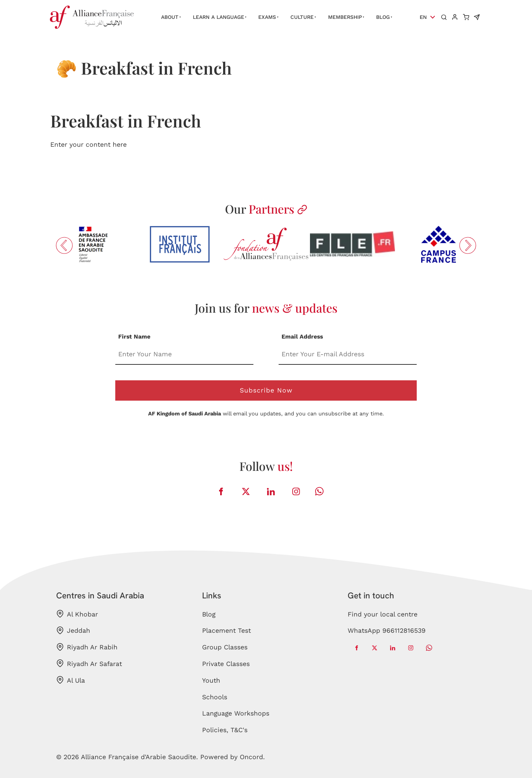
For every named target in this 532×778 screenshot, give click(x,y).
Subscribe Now (266, 390)
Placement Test (226, 631)
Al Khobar (77, 614)
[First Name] (184, 355)
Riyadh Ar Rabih (87, 647)
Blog (383, 17)
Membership (345, 17)
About (170, 17)
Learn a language (219, 17)
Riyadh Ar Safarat (89, 663)
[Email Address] (348, 355)
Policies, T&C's (225, 730)
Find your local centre (383, 614)
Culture (302, 17)
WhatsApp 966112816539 (387, 631)
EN (423, 17)
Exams (267, 17)
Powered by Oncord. (233, 757)
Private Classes (226, 664)
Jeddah (73, 631)
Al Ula (71, 680)
